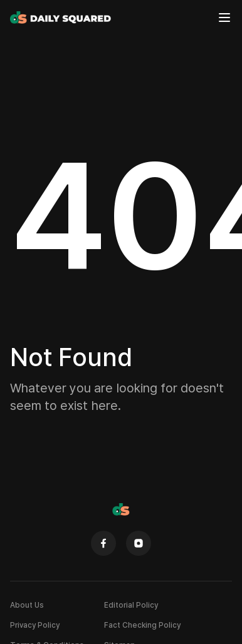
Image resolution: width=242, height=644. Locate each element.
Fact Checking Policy (142, 625)
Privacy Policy (35, 625)
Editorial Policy (131, 605)
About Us (27, 605)
